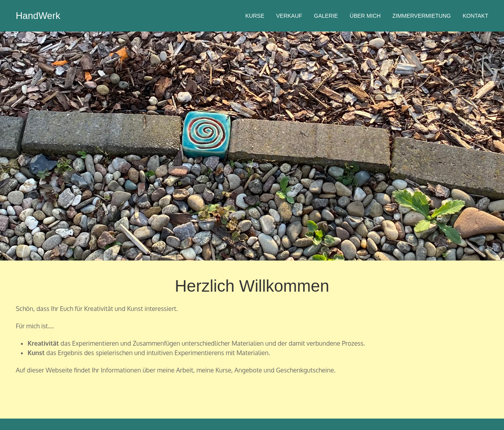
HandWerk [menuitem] (38, 16)
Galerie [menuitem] (326, 16)
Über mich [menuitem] (365, 16)
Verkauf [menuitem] (289, 16)
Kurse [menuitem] (255, 16)
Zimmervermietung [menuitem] (422, 16)
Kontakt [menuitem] (475, 16)
